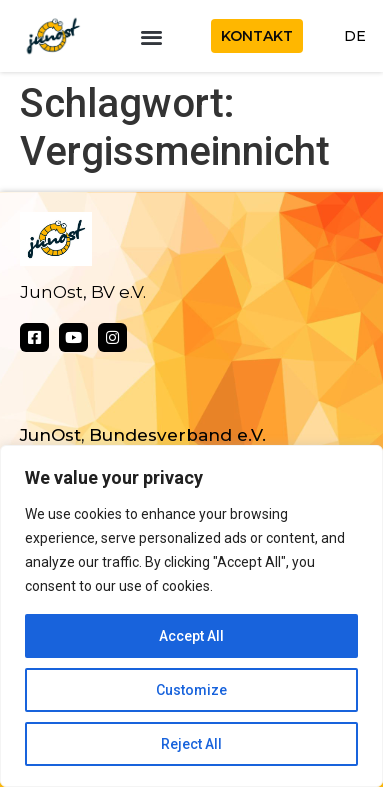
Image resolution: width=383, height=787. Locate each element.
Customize (191, 690)
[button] (151, 36)
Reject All (191, 744)
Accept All (191, 636)
